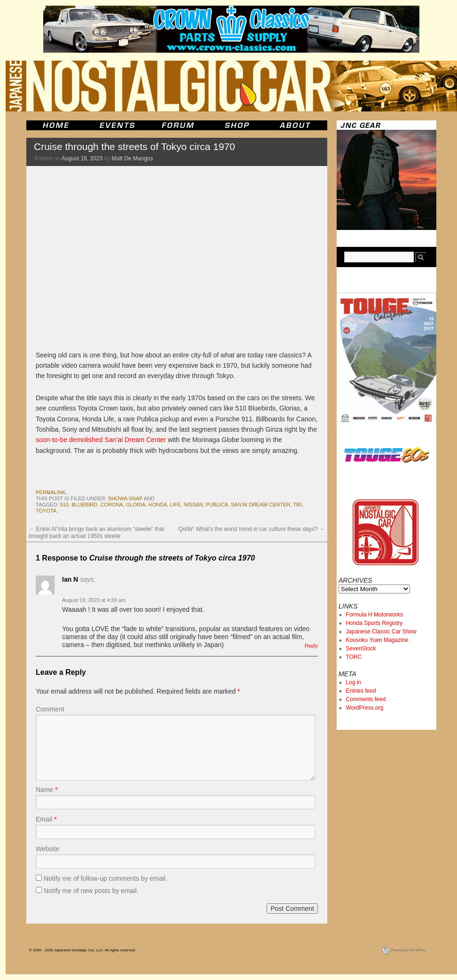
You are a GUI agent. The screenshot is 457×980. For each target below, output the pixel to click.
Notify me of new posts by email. (91, 891)
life (175, 505)
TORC (354, 657)
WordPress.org (365, 708)
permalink (51, 492)
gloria (136, 505)
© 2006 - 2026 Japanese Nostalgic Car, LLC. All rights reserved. (83, 950)
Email (46, 819)
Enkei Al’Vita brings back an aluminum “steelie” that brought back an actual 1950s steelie (96, 532)
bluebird (84, 505)
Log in (354, 682)
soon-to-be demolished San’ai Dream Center (101, 440)
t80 (297, 505)
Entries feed (361, 691)
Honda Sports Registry (374, 623)
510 (64, 505)
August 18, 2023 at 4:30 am (94, 600)
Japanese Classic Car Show (381, 632)
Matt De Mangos (133, 158)
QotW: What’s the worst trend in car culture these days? (252, 529)
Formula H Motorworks (374, 615)
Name (47, 790)
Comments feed (366, 699)
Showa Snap (125, 498)
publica (217, 505)
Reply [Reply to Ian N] (311, 646)
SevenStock (361, 648)
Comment (50, 709)
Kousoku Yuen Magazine (377, 640)
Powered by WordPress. (409, 950)
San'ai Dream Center (260, 505)
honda (158, 505)
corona (111, 505)
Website (47, 849)
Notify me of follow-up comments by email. (106, 878)
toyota (46, 511)
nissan (193, 505)
